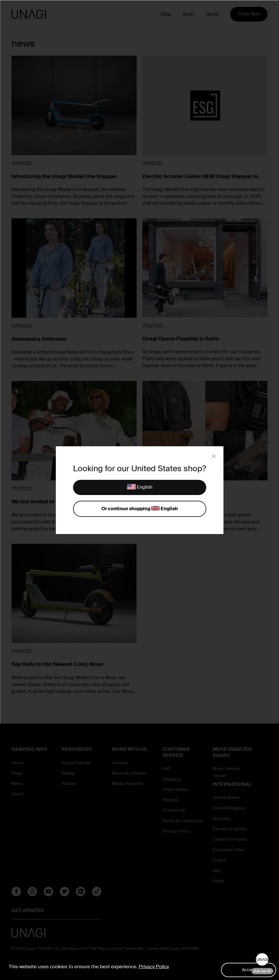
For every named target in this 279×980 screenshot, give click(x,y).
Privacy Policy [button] (154, 967)
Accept (249, 970)
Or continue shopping (139, 509)
